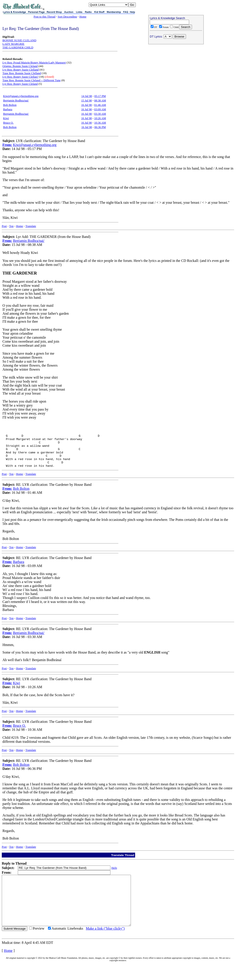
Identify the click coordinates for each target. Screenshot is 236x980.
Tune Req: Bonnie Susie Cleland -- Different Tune (32, 80)
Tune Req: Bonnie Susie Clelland (22, 73)
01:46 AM (100, 105)
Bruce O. (8, 123)
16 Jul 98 (86, 105)
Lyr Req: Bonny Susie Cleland (20, 84)
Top (11, 226)
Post (4, 226)
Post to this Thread (44, 17)
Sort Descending (67, 17)
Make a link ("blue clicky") (105, 945)
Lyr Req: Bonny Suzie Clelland (21, 70)
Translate (31, 226)
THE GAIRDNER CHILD (18, 47)
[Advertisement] (176, 75)
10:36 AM (100, 123)
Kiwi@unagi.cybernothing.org (21, 96)
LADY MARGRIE (13, 44)
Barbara (8, 109)
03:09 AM (100, 109)
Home (83, 17)
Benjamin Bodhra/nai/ (16, 100)
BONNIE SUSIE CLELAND (19, 40)
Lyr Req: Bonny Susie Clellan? (20, 77)
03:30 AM (100, 114)
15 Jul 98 (86, 100)
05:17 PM (100, 96)
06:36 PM (100, 127)
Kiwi (6, 118)
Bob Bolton (10, 105)
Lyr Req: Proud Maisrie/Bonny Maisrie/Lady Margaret (34, 62)
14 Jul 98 (87, 96)
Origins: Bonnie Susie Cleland (20, 66)
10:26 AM (100, 118)
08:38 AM (100, 100)
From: (7, 145)
